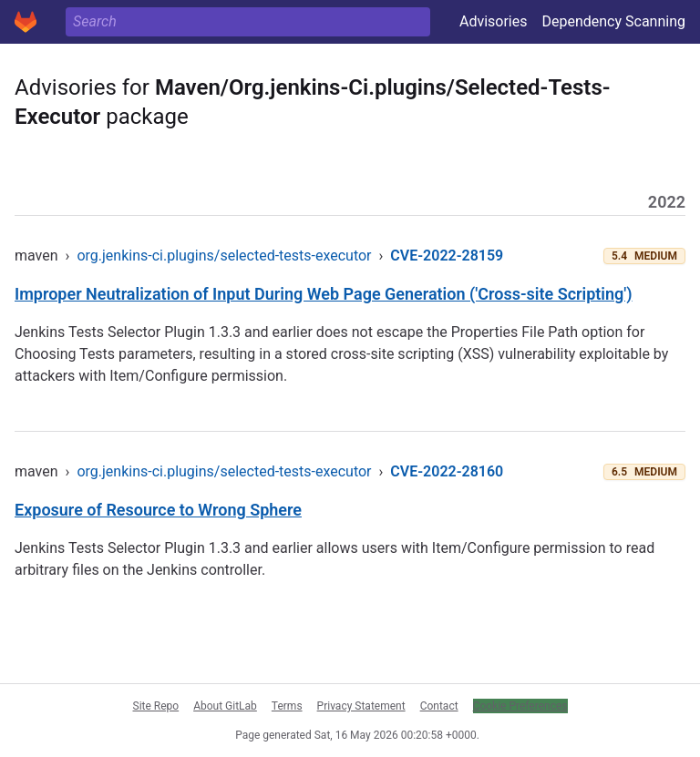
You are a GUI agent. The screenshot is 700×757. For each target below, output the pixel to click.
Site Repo (156, 706)
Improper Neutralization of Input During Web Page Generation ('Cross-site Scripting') (324, 294)
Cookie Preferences (520, 706)
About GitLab (225, 706)
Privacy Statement (361, 706)
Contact (439, 706)
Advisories (494, 21)
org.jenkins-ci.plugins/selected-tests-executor (224, 256)
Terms (287, 706)
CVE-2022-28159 (447, 256)
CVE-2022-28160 (447, 471)
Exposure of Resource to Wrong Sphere (158, 510)
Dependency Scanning (613, 21)
